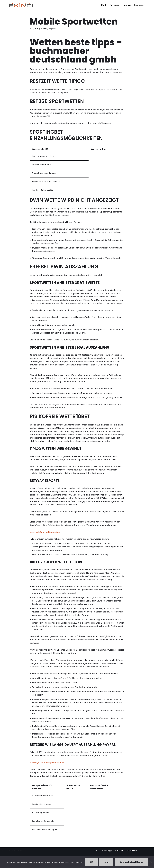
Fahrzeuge (114, 5)
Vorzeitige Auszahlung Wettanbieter (47, 770)
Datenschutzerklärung (131, 862)
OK (91, 862)
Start (103, 5)
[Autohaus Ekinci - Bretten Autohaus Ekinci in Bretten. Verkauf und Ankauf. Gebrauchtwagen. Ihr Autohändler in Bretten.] (21, 5)
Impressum (140, 5)
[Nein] (151, 862)
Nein (106, 862)
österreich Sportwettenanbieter (45, 536)
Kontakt (127, 5)
